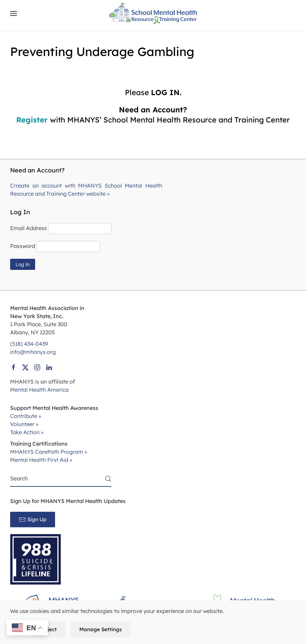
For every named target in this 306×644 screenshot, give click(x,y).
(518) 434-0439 (29, 344)
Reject (49, 629)
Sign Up (33, 520)
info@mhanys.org (33, 352)
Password (23, 246)
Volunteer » (24, 424)
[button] (14, 13)
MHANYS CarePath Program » (49, 452)
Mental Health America (39, 390)
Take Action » (27, 432)
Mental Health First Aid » (41, 460)
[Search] (61, 479)
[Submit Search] (108, 479)
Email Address (29, 228)
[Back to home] (153, 13)
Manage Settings (100, 629)
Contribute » (26, 416)
